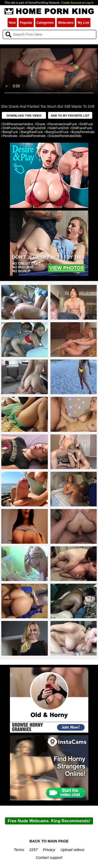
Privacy (49, 850)
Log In (90, 3)
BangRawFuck (32, 132)
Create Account (71, 3)
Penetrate (10, 136)
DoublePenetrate (33, 136)
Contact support (49, 858)
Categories (45, 23)
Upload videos (72, 850)
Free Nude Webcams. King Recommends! (49, 821)
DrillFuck (87, 124)
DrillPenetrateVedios (18, 124)
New (12, 23)
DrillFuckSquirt (14, 128)
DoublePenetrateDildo (65, 136)
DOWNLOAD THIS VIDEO (24, 116)
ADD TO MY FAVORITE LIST (70, 116)
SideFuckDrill (59, 128)
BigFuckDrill (37, 128)
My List (83, 23)
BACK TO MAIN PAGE (49, 841)
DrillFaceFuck (82, 128)
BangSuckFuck (57, 132)
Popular (26, 23)
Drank (41, 124)
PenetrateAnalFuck (63, 124)
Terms (19, 850)
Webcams (66, 23)
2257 (33, 850)
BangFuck (10, 132)
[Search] (50, 34)
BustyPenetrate (83, 132)
